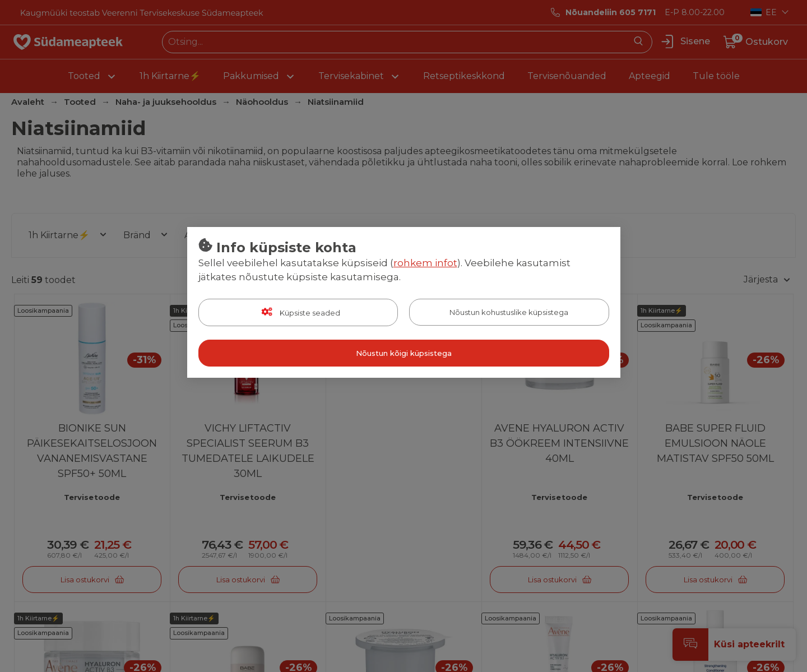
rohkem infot (425, 263)
